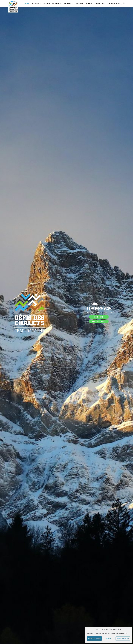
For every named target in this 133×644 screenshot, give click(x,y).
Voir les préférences (123, 639)
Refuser (109, 639)
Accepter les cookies (94, 639)
